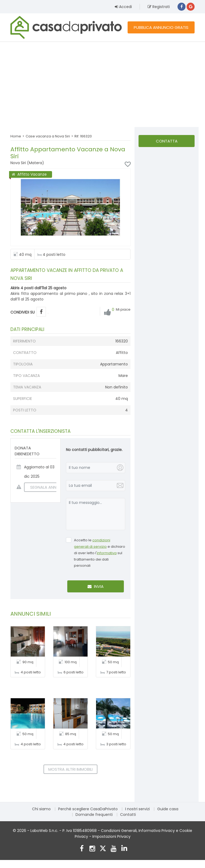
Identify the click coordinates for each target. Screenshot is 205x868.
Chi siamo (41, 809)
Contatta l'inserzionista (167, 143)
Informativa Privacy (157, 831)
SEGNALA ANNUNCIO (46, 487)
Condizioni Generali (119, 831)
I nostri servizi (137, 809)
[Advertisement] (102, 84)
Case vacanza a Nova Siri (48, 136)
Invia (96, 586)
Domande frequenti (94, 815)
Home (16, 136)
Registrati (159, 7)
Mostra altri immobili (70, 769)
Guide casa (168, 809)
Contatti (128, 815)
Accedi (123, 7)
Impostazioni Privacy (111, 836)
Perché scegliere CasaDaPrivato (88, 809)
